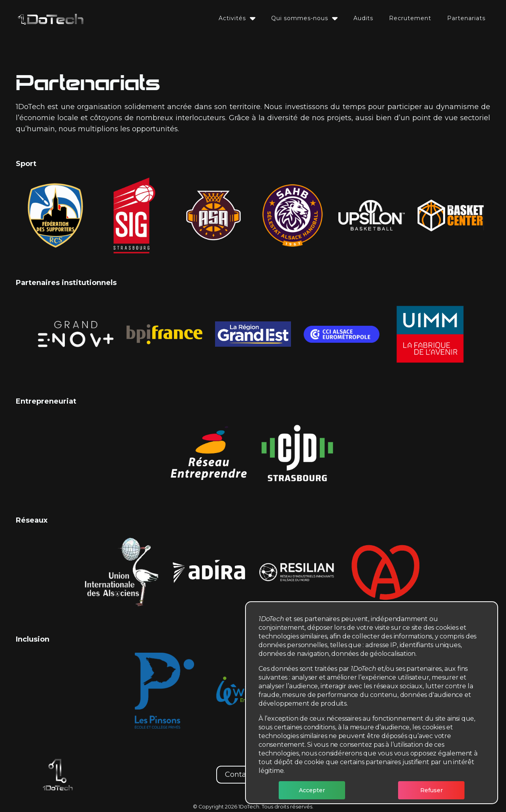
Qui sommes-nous (304, 18)
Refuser (431, 790)
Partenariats (466, 18)
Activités (237, 18)
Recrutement (410, 18)
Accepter (312, 790)
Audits (363, 18)
